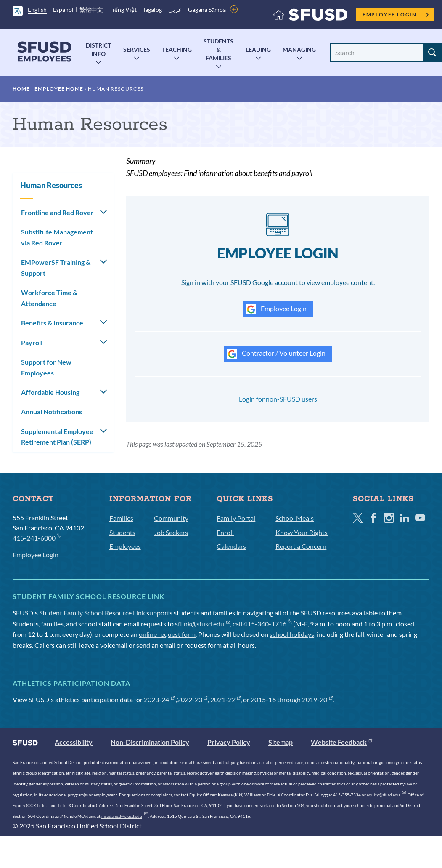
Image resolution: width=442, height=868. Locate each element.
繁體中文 (91, 9)
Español (63, 9)
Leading (258, 49)
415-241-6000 (37, 537)
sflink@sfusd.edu (202, 624)
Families (121, 518)
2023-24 (159, 699)
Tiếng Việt (123, 9)
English (37, 9)
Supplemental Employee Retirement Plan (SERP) (57, 437)
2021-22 (226, 699)
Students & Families (218, 49)
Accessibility (74, 742)
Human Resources (51, 185)
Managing (299, 49)
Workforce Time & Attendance (49, 298)
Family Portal (236, 518)
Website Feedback (341, 742)
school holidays (292, 634)
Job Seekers (171, 532)
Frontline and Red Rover (57, 212)
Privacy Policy (229, 742)
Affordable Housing (50, 392)
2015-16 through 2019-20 (292, 699)
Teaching (177, 49)
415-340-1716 (268, 624)
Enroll (225, 532)
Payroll (32, 342)
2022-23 (192, 699)
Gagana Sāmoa (207, 9)
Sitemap (281, 742)
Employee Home (59, 89)
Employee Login (396, 15)
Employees (125, 546)
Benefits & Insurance (52, 323)
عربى (175, 9)
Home (21, 89)
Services (137, 49)
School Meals (295, 518)
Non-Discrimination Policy (150, 742)
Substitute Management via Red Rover (57, 237)
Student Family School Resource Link (92, 613)
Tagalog (152, 9)
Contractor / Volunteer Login (276, 354)
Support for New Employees (46, 367)
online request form (167, 634)
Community (171, 518)
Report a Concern (301, 546)
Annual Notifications (52, 411)
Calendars (231, 546)
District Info (98, 49)
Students (122, 532)
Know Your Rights (302, 532)
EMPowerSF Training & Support (56, 268)
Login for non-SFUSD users (278, 399)
